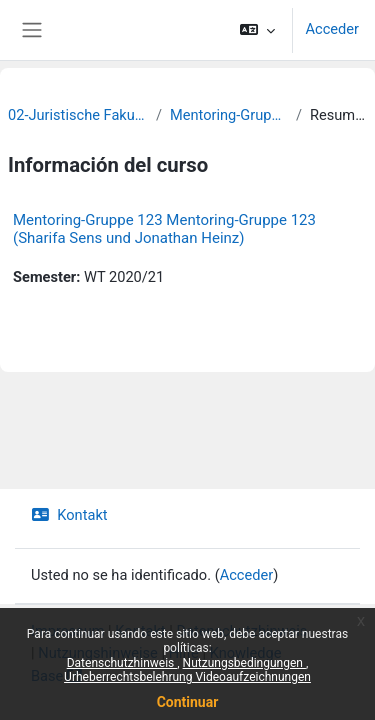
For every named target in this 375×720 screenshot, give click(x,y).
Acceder (332, 29)
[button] (257, 30)
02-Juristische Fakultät (78, 115)
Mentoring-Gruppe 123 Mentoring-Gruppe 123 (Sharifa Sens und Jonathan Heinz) (164, 229)
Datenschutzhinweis (122, 663)
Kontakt (69, 515)
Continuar (188, 702)
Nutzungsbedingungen (244, 663)
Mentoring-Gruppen (229, 115)
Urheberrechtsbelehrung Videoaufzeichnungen (187, 677)
